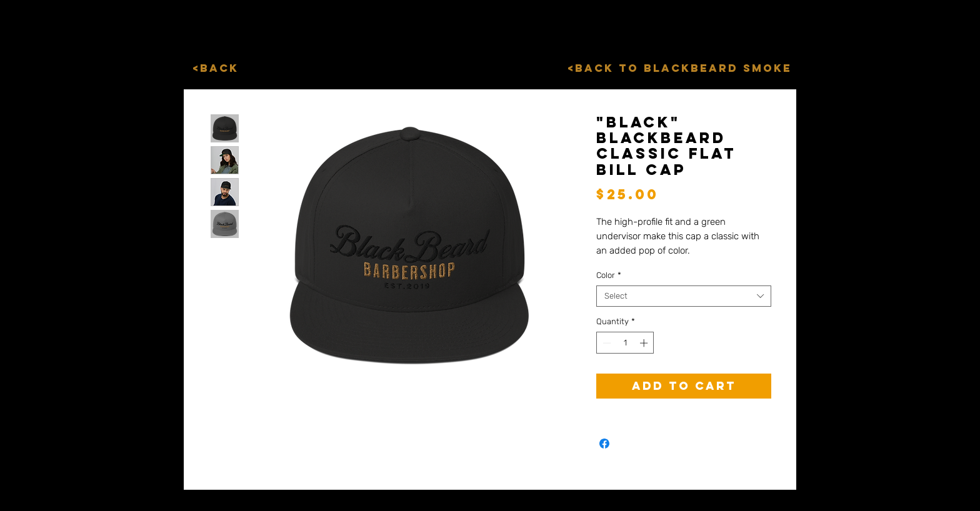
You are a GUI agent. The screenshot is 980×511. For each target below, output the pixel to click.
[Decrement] (606, 343)
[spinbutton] (625, 343)
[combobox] (684, 296)
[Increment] (645, 343)
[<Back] (215, 68)
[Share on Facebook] (604, 444)
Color (609, 275)
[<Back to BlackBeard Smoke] (680, 68)
